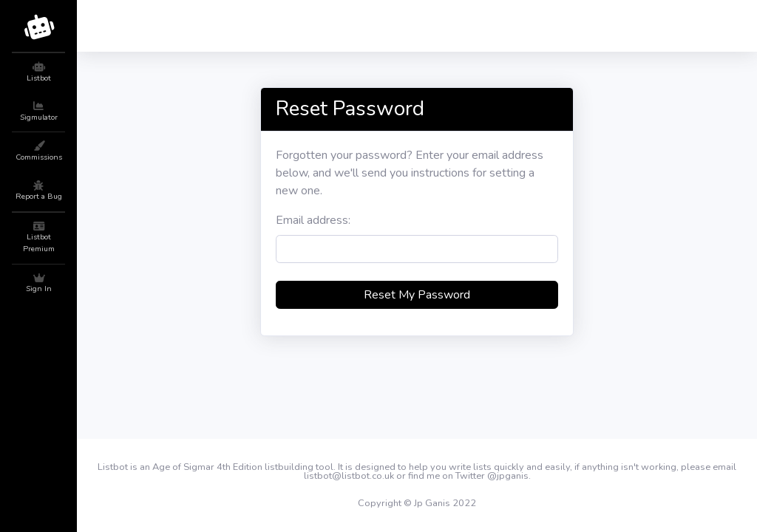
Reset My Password (417, 295)
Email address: (313, 220)
